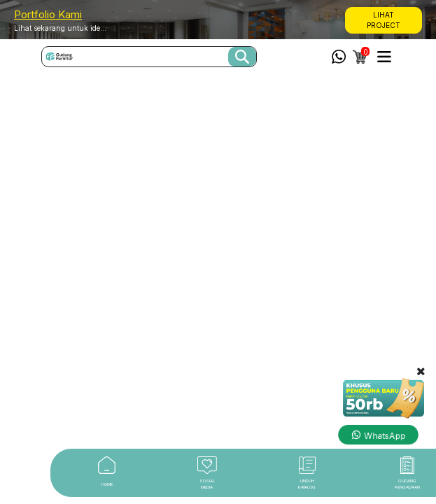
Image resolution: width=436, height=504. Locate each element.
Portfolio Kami (48, 14)
